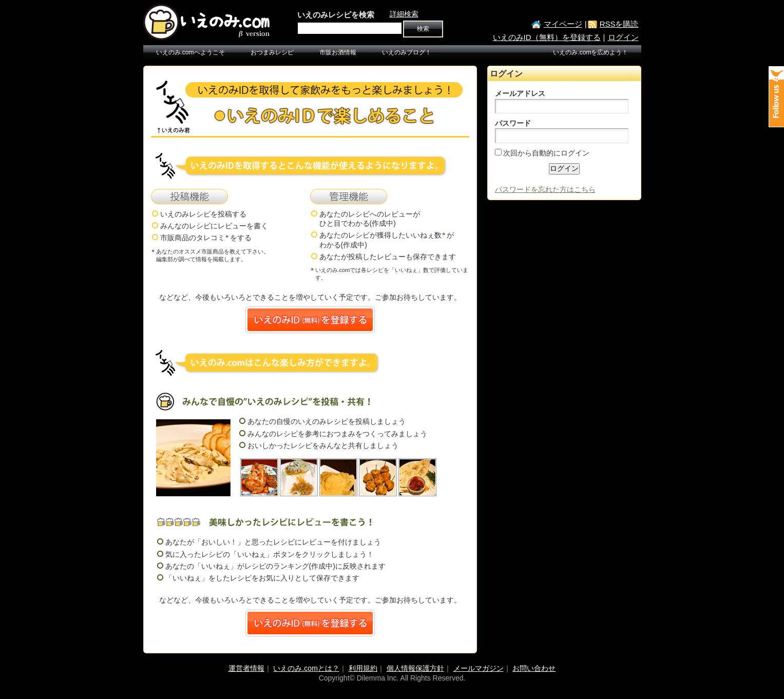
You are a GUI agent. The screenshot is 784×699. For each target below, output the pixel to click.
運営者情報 (246, 668)
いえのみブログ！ (407, 52)
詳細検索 (404, 14)
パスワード (513, 123)
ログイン (623, 37)
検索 (423, 29)
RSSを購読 (619, 24)
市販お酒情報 (338, 52)
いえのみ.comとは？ (306, 668)
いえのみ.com (207, 22)
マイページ (563, 24)
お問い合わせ (534, 668)
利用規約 (363, 668)
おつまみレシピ (272, 52)
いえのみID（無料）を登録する (547, 37)
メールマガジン (479, 668)
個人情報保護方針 (415, 668)
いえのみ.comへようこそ (190, 52)
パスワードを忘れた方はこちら (545, 189)
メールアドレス (520, 93)
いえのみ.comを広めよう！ (590, 52)
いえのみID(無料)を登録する (310, 320)
